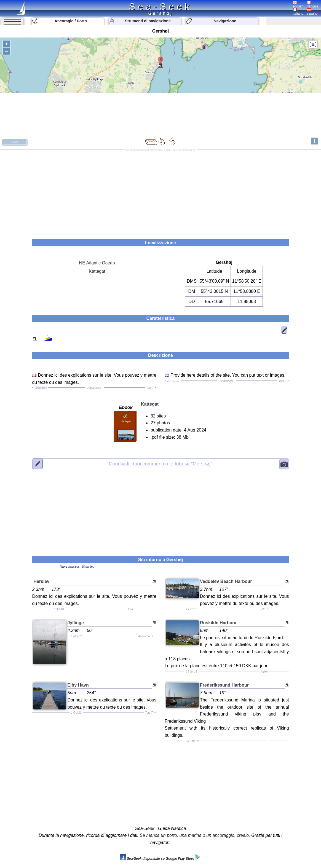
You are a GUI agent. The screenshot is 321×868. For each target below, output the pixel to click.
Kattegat (97, 271)
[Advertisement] (160, 192)
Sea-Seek (160, 6)
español (312, 12)
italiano (298, 12)
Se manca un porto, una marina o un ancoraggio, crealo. (195, 835)
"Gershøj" (161, 464)
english (298, 5)
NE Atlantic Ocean (97, 263)
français (312, 5)
